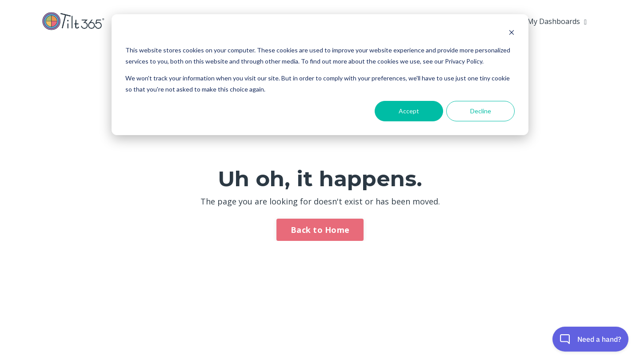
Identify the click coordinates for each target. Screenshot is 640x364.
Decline (481, 111)
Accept (409, 111)
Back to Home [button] (320, 230)
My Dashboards (557, 21)
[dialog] (320, 75)
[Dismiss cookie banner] (512, 34)
